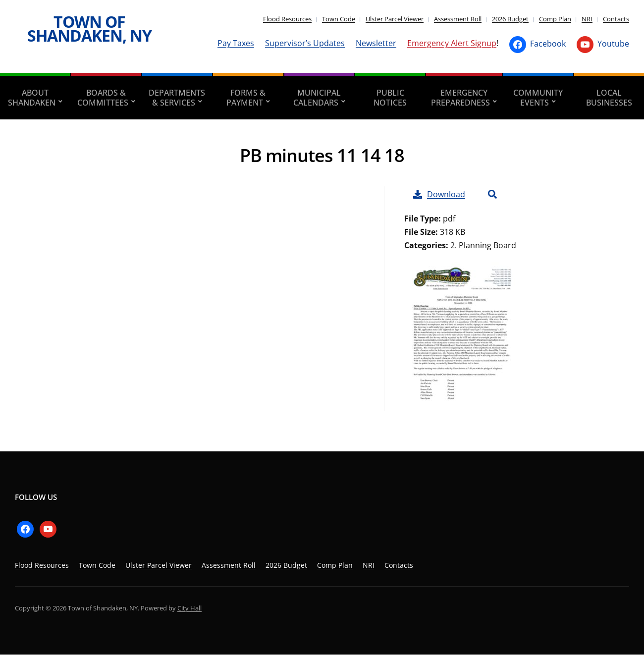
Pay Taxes (236, 43)
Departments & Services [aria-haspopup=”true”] (177, 98)
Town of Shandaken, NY (89, 28)
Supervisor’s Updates (305, 43)
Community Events (538, 98)
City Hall (189, 608)
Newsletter (376, 43)
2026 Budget (510, 19)
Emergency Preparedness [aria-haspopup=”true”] (460, 98)
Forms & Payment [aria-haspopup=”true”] (246, 98)
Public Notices (390, 98)
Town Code (339, 19)
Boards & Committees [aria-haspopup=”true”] (103, 98)
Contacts (616, 19)
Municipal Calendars (317, 98)
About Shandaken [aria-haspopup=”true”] (32, 98)
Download (439, 194)
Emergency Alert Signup (452, 43)
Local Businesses (609, 98)
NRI (587, 19)
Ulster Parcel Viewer (395, 19)
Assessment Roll (458, 19)
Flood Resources (287, 19)
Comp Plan (555, 19)
